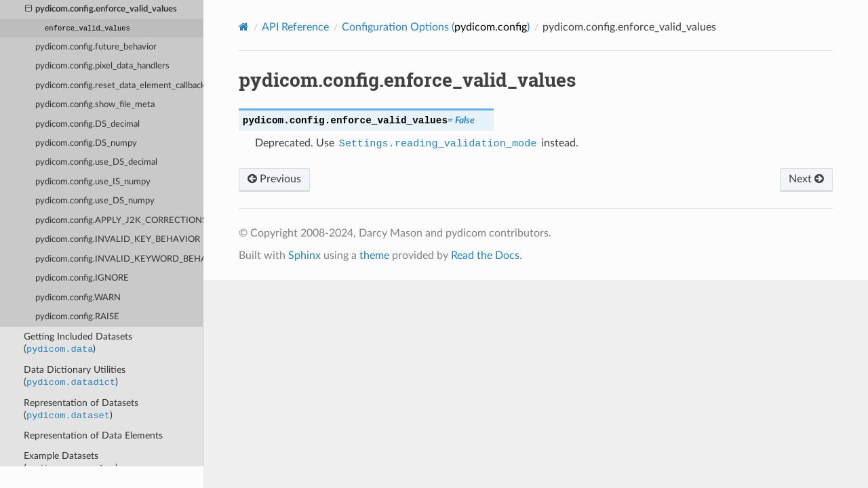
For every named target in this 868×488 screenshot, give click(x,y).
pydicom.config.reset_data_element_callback (119, 86)
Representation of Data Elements (93, 435)
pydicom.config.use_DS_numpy (95, 201)
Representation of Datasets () (81, 410)
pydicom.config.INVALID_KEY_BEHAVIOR (118, 240)
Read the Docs (485, 256)
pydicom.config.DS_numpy (86, 143)
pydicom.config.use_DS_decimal (96, 162)
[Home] (244, 27)
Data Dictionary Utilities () (75, 377)
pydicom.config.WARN (78, 298)
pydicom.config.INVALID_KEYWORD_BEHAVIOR (119, 259)
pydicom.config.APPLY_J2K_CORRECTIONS (119, 221)
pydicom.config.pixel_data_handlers (102, 66)
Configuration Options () (436, 27)
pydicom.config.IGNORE (82, 278)
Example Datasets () (71, 463)
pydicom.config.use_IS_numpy (93, 182)
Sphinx (304, 256)
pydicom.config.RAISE (77, 317)
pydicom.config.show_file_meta (95, 105)
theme (374, 256)
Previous (274, 179)
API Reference (295, 27)
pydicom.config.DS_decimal (87, 124)
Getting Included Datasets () (78, 344)
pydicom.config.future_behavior (96, 47)
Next (806, 179)
